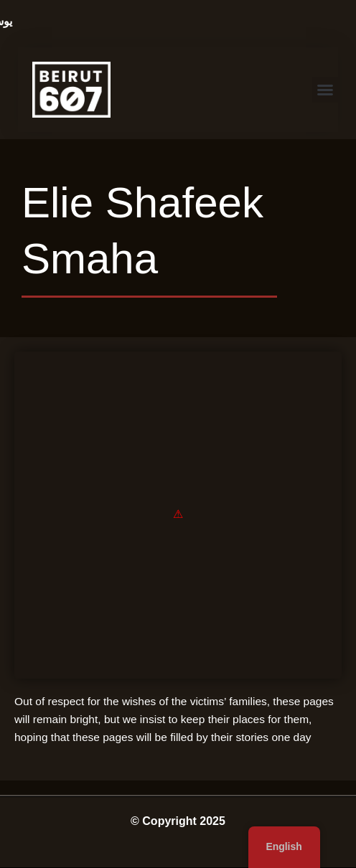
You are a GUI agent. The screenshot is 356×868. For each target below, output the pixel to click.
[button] (325, 90)
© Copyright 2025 (178, 821)
